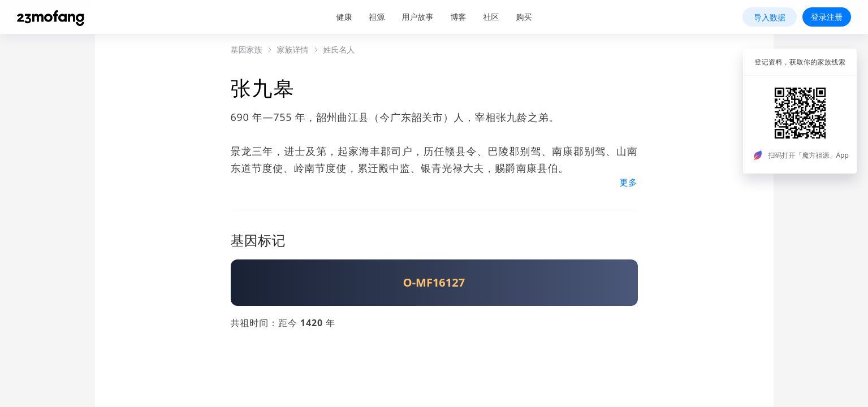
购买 (524, 17)
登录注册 (827, 17)
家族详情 (293, 50)
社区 (491, 17)
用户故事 (418, 17)
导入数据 (770, 17)
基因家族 (247, 50)
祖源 (377, 17)
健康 (344, 17)
